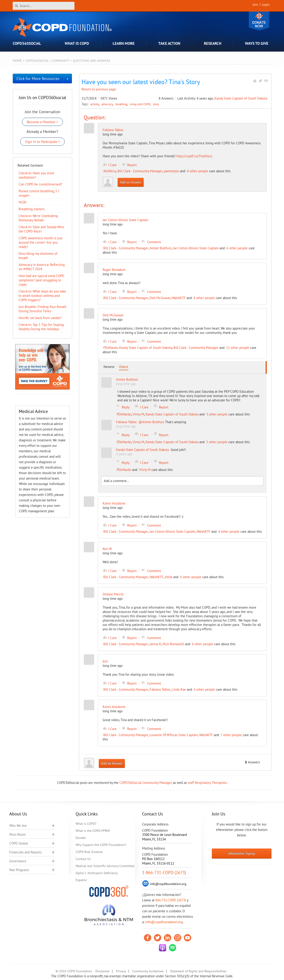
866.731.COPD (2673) (171, 900)
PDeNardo (111, 348)
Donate (259, 21)
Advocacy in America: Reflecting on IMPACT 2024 (42, 267)
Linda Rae (179, 689)
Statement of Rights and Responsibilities (198, 971)
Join (255, 5)
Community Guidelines (148, 971)
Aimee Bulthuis (161, 248)
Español (81, 880)
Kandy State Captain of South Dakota (241, 98)
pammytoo (172, 171)
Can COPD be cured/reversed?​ (40, 184)
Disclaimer (102, 971)
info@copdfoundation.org (164, 922)
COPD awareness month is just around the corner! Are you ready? (41, 242)
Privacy (121, 971)
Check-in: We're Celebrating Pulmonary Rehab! (38, 218)
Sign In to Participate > (42, 142)
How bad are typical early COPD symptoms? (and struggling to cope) (41, 280)
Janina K (155, 644)
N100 (22, 202)
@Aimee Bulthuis (151, 422)
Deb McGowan (160, 298)
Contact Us (83, 859)
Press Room (17, 834)
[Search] (44, 6)
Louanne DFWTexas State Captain (174, 735)
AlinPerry (110, 171)
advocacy (107, 104)
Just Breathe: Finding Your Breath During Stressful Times (42, 309)
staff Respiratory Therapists (207, 783)
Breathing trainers (32, 209)
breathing (122, 104)
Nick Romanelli (173, 644)
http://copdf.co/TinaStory (194, 156)
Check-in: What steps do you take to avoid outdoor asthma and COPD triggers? (42, 296)
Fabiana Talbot (113, 130)
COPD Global (19, 843)
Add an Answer (131, 182)
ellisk (169, 577)
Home (17, 61)
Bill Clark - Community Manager (140, 171)
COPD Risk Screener (89, 852)
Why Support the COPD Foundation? (101, 845)
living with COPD (140, 104)
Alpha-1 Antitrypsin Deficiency (97, 873)
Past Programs (19, 870)
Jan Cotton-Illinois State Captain (196, 248)
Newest (109, 367)
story (156, 104)
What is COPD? (86, 824)
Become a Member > (42, 122)
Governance (18, 861)
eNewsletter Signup (242, 853)
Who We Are (18, 826)
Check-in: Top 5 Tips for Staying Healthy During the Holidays (41, 327)
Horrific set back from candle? (40, 318)
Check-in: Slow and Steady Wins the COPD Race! (41, 229)
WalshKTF (179, 298)
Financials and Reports (25, 852)
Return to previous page (99, 89)
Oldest (124, 367)
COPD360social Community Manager (146, 783)
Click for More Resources (38, 79)
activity (95, 104)
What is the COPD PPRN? (93, 831)
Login (266, 5)
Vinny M (138, 414)
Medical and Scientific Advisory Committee (105, 866)
